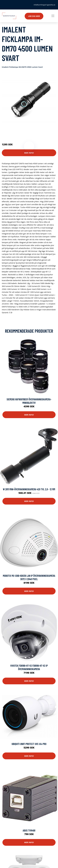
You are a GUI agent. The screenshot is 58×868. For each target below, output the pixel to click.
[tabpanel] (29, 102)
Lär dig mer (34, 16)
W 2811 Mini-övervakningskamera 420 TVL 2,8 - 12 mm (29, 489)
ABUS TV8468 (29, 830)
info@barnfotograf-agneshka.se (44, 5)
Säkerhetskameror (29, 134)
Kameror (16, 134)
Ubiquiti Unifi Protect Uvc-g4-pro (29, 744)
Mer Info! (29, 153)
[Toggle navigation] (53, 16)
